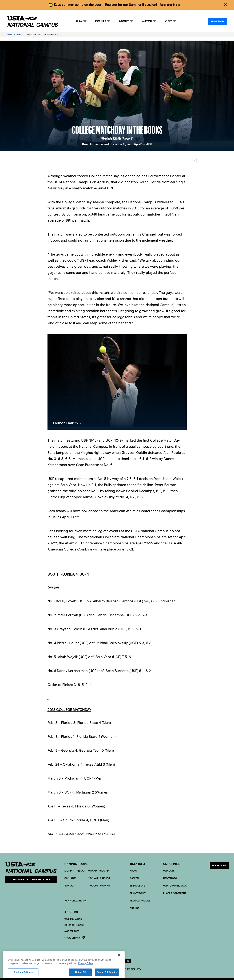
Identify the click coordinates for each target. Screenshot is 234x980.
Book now (219, 865)
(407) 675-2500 (72, 931)
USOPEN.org (170, 878)
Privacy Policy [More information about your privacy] (86, 963)
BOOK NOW (217, 21)
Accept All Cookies (107, 972)
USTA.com (168, 871)
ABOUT (124, 21)
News (18, 34)
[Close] (119, 955)
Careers (135, 878)
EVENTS (101, 21)
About (133, 871)
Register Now (170, 5)
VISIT (168, 21)
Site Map (135, 908)
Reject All (80, 972)
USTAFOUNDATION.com (175, 886)
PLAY (79, 21)
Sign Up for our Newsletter (31, 880)
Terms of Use (137, 886)
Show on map (72, 938)
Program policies (140, 901)
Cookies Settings (23, 972)
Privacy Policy (138, 893)
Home (10, 34)
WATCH (147, 21)
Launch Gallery (66, 423)
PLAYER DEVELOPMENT (175, 893)
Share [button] (195, 160)
